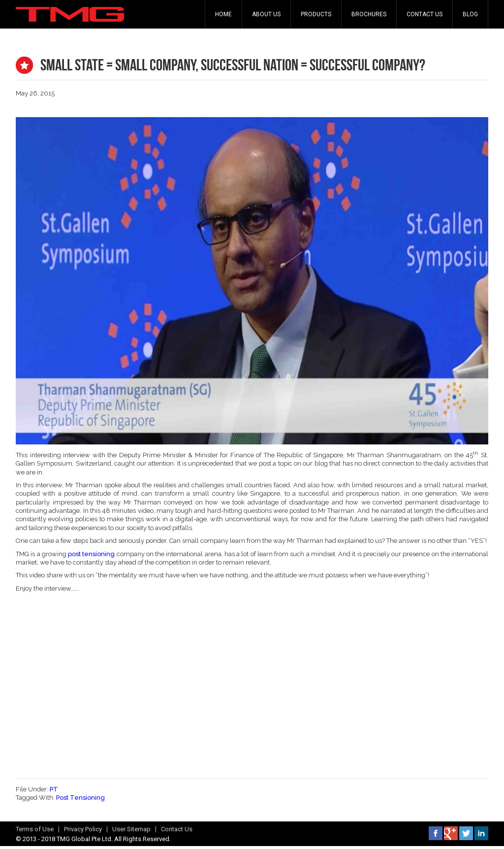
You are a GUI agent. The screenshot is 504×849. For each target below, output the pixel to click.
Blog (470, 14)
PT (54, 789)
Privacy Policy (83, 829)
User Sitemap (131, 829)
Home (223, 14)
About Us (266, 14)
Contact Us (425, 14)
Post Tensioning (80, 798)
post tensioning (91, 554)
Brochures (369, 14)
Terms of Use (35, 829)
